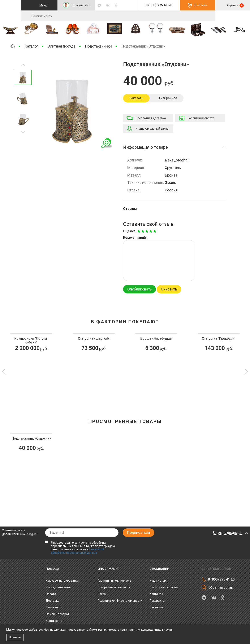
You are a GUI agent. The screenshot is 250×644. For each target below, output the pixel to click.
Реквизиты (157, 601)
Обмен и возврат (57, 614)
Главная (13, 46)
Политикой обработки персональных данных (78, 551)
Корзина (235, 5)
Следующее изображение (23, 65)
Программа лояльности (114, 587)
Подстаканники (98, 46)
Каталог (31, 46)
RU (233, 16)
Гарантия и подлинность (115, 581)
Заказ (102, 594)
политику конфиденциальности (150, 630)
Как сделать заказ (59, 587)
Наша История (159, 581)
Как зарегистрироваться (63, 581)
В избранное (167, 98)
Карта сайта (54, 621)
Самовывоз (54, 607)
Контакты (201, 5)
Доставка (53, 601)
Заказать (136, 98)
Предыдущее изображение (23, 132)
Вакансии (156, 607)
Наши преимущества (164, 587)
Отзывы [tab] (130, 209)
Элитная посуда (62, 46)
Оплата (51, 594)
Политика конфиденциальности (120, 601)
